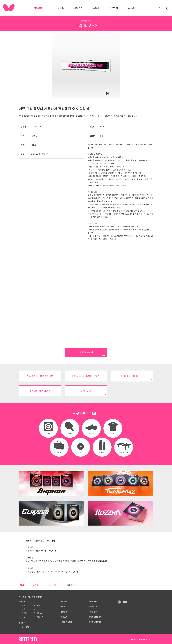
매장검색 (114, 8)
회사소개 (132, 8)
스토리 (96, 8)
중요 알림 (25, 627)
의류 (24, 617)
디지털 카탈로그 (66, 622)
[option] (86, 65)
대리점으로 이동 (86, 352)
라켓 (24, 609)
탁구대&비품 (38, 617)
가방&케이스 (38, 605)
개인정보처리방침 (95, 622)
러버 (24, 605)
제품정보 (39, 8)
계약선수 (78, 8)
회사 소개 (64, 617)
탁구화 (24, 613)
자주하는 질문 (94, 607)
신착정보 (60, 8)
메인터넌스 (53, 585)
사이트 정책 (93, 612)
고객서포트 (93, 601)
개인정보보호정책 (95, 617)
